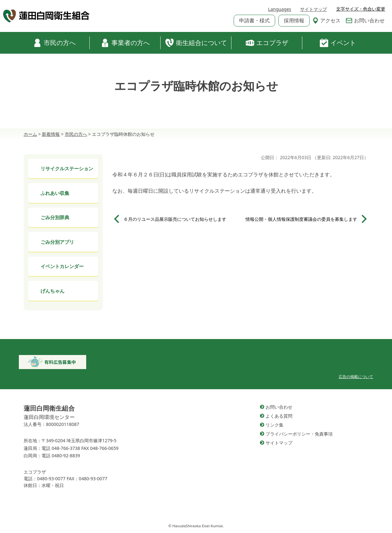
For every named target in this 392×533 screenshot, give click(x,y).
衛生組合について (196, 43)
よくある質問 (279, 416)
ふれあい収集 (55, 193)
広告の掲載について (356, 377)
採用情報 (294, 20)
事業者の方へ (125, 43)
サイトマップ (313, 9)
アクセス (327, 20)
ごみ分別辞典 (55, 217)
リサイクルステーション (67, 168)
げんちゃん (53, 291)
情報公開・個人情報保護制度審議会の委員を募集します (301, 219)
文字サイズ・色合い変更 (361, 9)
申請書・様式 (254, 20)
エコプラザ (267, 43)
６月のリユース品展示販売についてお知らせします (175, 219)
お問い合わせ (365, 20)
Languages (280, 9)
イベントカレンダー (62, 266)
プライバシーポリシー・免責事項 (299, 434)
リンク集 (275, 425)
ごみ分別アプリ (57, 242)
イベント (338, 43)
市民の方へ (54, 43)
